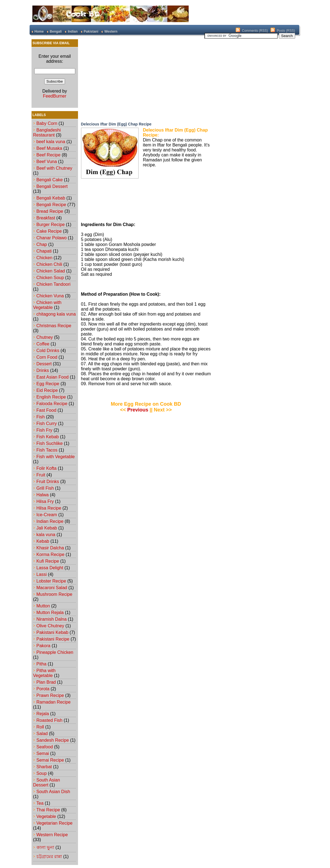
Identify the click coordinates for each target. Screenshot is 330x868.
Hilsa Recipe (49, 508)
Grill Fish (45, 488)
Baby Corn (47, 123)
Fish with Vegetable (56, 457)
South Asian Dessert (47, 782)
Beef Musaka (49, 148)
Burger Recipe (51, 225)
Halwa (43, 495)
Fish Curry (47, 423)
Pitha (41, 664)
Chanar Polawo (52, 238)
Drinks (43, 370)
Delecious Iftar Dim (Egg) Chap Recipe (116, 124)
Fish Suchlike (50, 443)
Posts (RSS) (286, 31)
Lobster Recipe (51, 581)
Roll (40, 727)
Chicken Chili (49, 264)
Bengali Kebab (51, 198)
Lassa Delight (50, 568)
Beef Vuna (47, 162)
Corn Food (47, 357)
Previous (138, 410)
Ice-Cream (47, 515)
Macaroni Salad (52, 588)
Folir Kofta (47, 468)
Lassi (42, 574)
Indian (73, 32)
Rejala (43, 714)
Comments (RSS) (255, 31)
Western (111, 32)
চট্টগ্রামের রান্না (49, 857)
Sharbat (44, 767)
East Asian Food (53, 377)
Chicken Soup (50, 278)
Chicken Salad (51, 271)
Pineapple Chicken (55, 652)
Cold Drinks (48, 351)
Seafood (45, 747)
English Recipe (51, 397)
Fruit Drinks (48, 482)
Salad (42, 734)
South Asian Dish (53, 792)
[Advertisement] (129, 79)
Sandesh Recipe (53, 740)
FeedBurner (55, 96)
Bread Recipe (50, 211)
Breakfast (46, 218)
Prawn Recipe (50, 695)
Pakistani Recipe (53, 639)
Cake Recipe (49, 231)
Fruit (41, 475)
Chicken (45, 258)
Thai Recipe (48, 810)
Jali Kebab (47, 528)
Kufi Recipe (48, 561)
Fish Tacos (47, 450)
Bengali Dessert (52, 186)
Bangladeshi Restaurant (47, 133)
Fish (41, 417)
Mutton (43, 606)
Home (39, 32)
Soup (42, 773)
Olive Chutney (50, 626)
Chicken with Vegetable (47, 305)
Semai (43, 753)
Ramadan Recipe (54, 702)
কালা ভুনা (45, 847)
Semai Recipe (50, 760)
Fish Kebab (48, 437)
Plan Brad (46, 682)
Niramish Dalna (52, 619)
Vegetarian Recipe (55, 823)
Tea (40, 803)
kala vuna (46, 535)
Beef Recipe (49, 155)
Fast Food (46, 410)
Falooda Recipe (52, 404)
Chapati (44, 251)
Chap (42, 244)
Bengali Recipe (51, 205)
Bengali (56, 32)
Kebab (43, 541)
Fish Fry (45, 430)
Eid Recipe (47, 390)
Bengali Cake (50, 180)
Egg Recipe (48, 384)
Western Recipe (52, 835)
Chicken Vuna (50, 296)
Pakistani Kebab (53, 632)
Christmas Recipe (54, 326)
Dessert (44, 364)
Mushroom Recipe (54, 594)
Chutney (45, 337)
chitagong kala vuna (56, 314)
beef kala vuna (51, 142)
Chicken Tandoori (54, 284)
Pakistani (91, 32)
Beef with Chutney (54, 168)
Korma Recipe (50, 554)
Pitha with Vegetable (44, 673)
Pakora (44, 646)
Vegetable (46, 816)
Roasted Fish (50, 720)
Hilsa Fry (45, 501)
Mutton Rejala (50, 613)
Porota (43, 689)
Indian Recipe (50, 521)
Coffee (43, 344)
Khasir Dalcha (50, 548)
